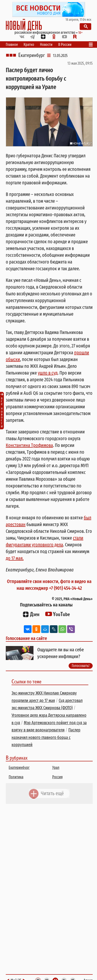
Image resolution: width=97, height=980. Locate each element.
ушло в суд (48, 373)
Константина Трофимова (29, 445)
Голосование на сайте (26, 638)
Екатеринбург (32, 55)
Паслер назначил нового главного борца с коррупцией (46, 737)
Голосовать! (81, 665)
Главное (12, 45)
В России (65, 45)
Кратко (29, 45)
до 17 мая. (15, 558)
